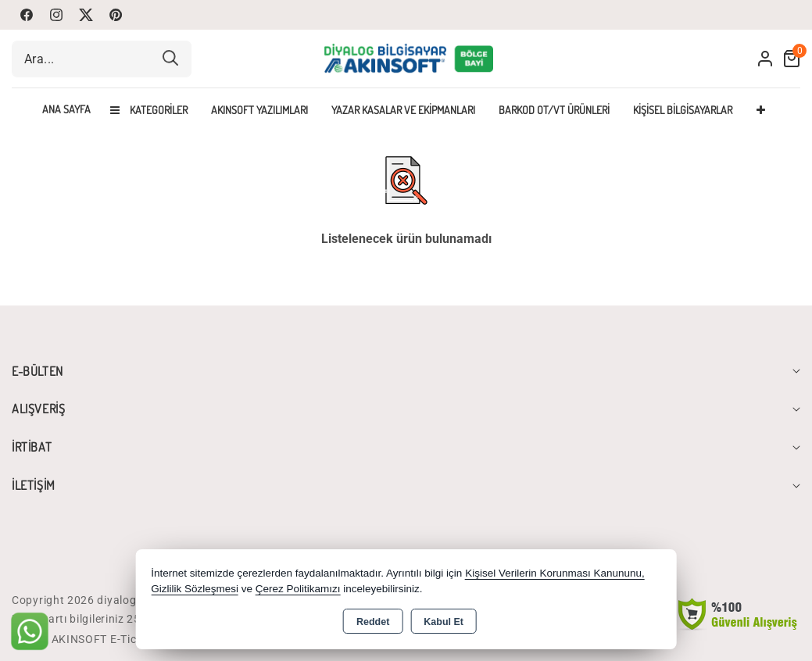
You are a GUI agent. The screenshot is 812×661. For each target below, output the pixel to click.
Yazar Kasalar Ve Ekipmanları (403, 110)
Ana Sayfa (66, 109)
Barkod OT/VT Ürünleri (554, 110)
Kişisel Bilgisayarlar (683, 110)
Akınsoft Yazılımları (259, 110)
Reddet (373, 622)
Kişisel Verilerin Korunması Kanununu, (555, 573)
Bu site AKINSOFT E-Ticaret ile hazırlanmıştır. (132, 639)
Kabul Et (444, 622)
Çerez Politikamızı (298, 589)
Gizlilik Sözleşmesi (195, 589)
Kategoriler (149, 110)
